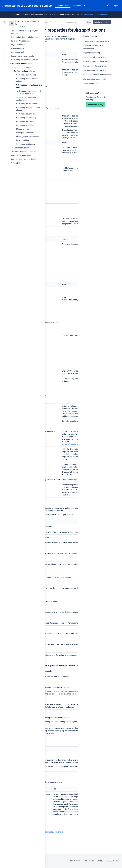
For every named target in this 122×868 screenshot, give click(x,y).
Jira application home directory (95, 79)
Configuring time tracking (26, 75)
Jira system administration (22, 64)
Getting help (16, 163)
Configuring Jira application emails (25, 60)
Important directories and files (95, 66)
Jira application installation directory (97, 70)
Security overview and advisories (24, 159)
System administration (22, 67)
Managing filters (23, 129)
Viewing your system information (96, 41)
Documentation (63, 6)
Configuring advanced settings (95, 57)
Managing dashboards (25, 133)
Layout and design (18, 45)
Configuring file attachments (27, 104)
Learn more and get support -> (96, 14)
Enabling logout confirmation (27, 137)
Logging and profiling (92, 53)
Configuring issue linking (26, 114)
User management (18, 48)
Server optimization (21, 148)
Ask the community (95, 105)
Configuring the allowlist (26, 121)
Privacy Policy (75, 861)
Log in (115, 6)
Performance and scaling (21, 155)
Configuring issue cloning (26, 118)
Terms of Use (89, 861)
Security (100, 861)
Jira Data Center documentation (24, 152)
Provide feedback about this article (50, 832)
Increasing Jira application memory (97, 62)
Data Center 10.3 (102, 22)
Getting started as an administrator (25, 37)
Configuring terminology (26, 144)
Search (108, 6)
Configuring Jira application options (97, 75)
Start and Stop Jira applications (74, 444)
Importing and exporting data (23, 56)
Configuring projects (19, 52)
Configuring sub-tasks (25, 125)
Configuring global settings (24, 71)
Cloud (89, 22)
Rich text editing (23, 140)
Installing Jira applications (21, 41)
